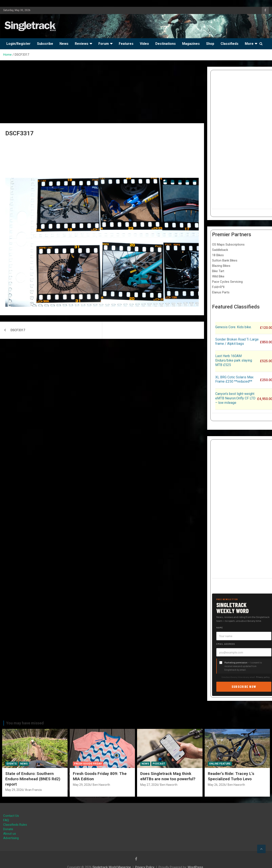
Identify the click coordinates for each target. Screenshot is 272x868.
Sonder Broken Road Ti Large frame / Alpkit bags (237, 342)
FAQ (6, 820)
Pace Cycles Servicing (227, 282)
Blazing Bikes (221, 266)
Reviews (82, 44)
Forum (104, 44)
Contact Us (11, 816)
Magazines (191, 44)
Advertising (11, 838)
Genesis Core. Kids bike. (233, 327)
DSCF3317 (18, 330)
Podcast (159, 764)
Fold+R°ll (218, 287)
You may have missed (25, 723)
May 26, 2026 (217, 785)
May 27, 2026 (149, 785)
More (249, 44)
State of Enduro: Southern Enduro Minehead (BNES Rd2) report (33, 779)
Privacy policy (263, 677)
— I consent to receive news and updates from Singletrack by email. (243, 666)
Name (220, 628)
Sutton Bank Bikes (225, 260)
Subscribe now (244, 686)
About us (10, 834)
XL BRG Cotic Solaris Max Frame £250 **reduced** (234, 379)
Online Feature (220, 764)
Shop (210, 44)
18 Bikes (218, 255)
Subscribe (45, 44)
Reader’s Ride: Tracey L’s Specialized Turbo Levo (231, 776)
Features (126, 44)
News (64, 44)
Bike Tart (218, 271)
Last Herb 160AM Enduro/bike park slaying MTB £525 (234, 360)
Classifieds (229, 44)
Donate (8, 829)
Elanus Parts (221, 292)
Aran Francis (33, 790)
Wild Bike (218, 276)
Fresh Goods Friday (88, 764)
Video (144, 44)
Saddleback (220, 250)
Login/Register (18, 44)
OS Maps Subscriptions (228, 245)
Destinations (166, 44)
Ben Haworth (101, 785)
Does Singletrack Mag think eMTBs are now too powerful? (168, 776)
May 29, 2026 (14, 790)
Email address (226, 644)
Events (12, 764)
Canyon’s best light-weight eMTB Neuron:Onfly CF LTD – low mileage (235, 398)
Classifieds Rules (15, 825)
